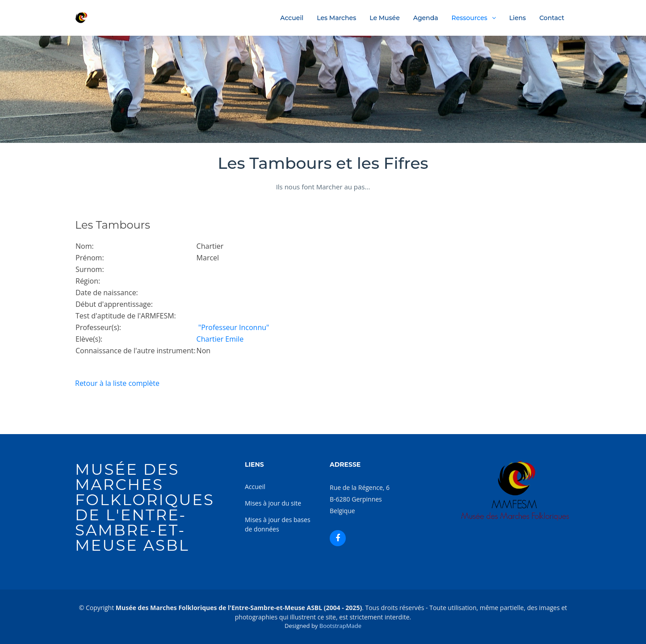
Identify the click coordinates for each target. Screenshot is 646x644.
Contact (552, 18)
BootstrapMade (340, 626)
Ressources (470, 18)
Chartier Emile (220, 339)
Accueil (292, 18)
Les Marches (336, 18)
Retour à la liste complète (117, 383)
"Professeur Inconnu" (233, 327)
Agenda (426, 18)
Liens (518, 18)
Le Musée (385, 18)
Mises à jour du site (273, 503)
